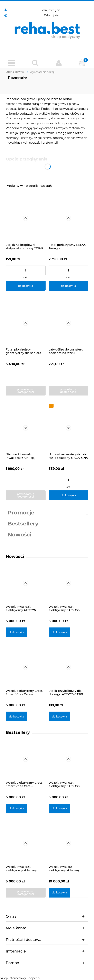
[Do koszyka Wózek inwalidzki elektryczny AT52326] (17, 632)
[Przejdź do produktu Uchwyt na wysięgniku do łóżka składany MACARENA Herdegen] (69, 428)
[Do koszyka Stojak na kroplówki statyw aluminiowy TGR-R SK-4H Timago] (26, 286)
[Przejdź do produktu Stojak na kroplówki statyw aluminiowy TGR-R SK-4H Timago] (26, 218)
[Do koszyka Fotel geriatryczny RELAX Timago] (69, 286)
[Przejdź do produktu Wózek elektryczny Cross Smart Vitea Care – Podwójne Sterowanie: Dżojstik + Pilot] (26, 673)
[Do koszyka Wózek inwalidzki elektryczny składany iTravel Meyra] (59, 893)
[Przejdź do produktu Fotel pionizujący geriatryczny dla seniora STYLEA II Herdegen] (26, 323)
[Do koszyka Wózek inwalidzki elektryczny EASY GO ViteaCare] (59, 632)
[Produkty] (12, 63)
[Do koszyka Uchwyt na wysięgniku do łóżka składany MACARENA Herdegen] (69, 495)
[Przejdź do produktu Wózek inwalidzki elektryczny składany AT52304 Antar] (26, 849)
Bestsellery (23, 524)
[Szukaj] (35, 63)
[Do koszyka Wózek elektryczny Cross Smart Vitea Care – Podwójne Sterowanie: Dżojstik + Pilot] (17, 716)
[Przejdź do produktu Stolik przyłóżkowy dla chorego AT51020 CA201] (69, 673)
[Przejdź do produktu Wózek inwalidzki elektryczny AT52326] (26, 589)
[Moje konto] (59, 63)
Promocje (21, 513)
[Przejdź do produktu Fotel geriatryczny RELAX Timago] (69, 218)
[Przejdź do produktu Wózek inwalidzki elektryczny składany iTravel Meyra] (69, 849)
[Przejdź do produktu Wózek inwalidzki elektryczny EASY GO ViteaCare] (69, 589)
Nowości (20, 535)
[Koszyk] (82, 63)
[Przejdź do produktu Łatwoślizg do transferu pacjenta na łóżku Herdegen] (69, 323)
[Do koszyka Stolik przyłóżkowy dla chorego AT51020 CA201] (59, 716)
